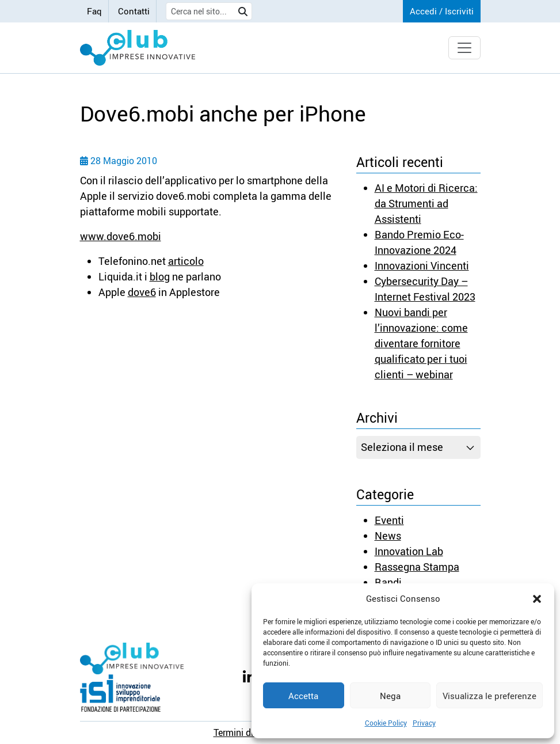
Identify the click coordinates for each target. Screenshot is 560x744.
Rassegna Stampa (417, 567)
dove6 (142, 292)
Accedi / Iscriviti (442, 11)
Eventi (389, 520)
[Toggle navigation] (464, 48)
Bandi (388, 582)
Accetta (303, 696)
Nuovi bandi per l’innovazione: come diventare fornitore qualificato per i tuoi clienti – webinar (421, 343)
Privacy (424, 723)
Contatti (134, 11)
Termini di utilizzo (249, 732)
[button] (537, 598)
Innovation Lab (409, 551)
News (388, 536)
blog (160, 276)
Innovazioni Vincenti (422, 265)
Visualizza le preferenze (489, 696)
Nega (390, 696)
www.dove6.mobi (121, 236)
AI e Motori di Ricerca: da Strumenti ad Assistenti (426, 203)
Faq (94, 11)
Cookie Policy (386, 723)
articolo (186, 261)
